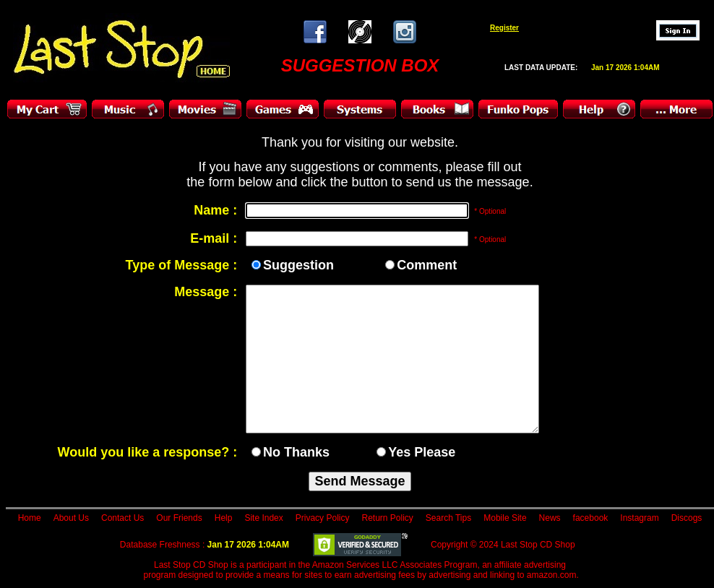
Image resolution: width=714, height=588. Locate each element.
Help (224, 518)
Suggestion (298, 265)
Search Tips (448, 518)
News (550, 518)
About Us (71, 518)
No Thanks (296, 452)
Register (504, 28)
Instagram (639, 518)
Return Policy (387, 518)
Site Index (263, 518)
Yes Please (422, 452)
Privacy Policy (323, 518)
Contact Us (122, 518)
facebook (591, 518)
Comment (427, 265)
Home (30, 518)
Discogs (687, 518)
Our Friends (179, 518)
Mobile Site (505, 518)
